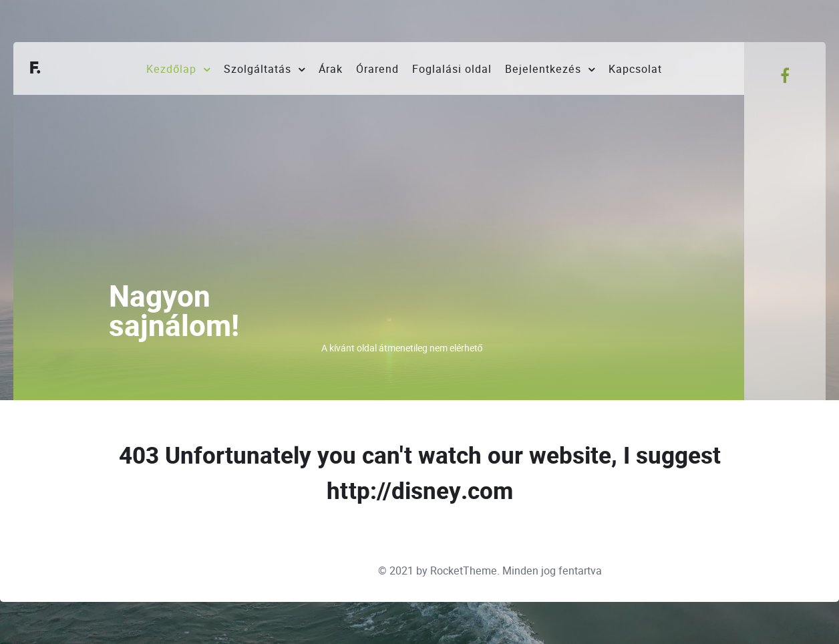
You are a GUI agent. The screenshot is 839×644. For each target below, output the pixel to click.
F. (35, 68)
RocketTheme (464, 571)
